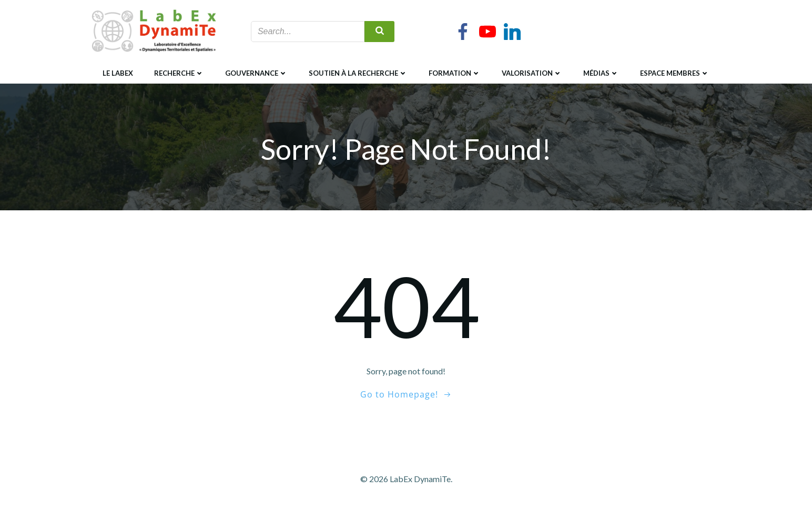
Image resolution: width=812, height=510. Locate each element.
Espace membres (675, 73)
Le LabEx (118, 73)
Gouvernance (256, 73)
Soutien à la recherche (358, 73)
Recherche (179, 73)
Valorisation (532, 73)
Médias (601, 73)
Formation (455, 73)
